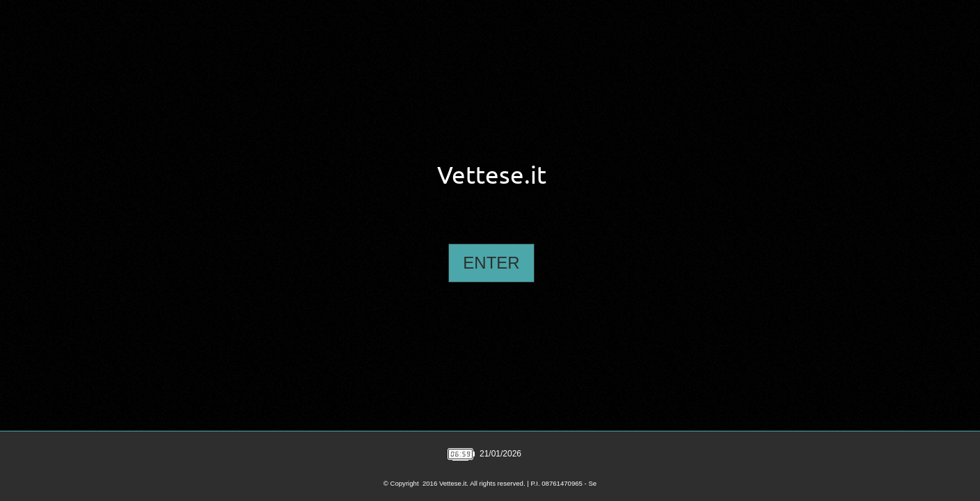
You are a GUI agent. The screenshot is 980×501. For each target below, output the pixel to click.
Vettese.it (492, 175)
